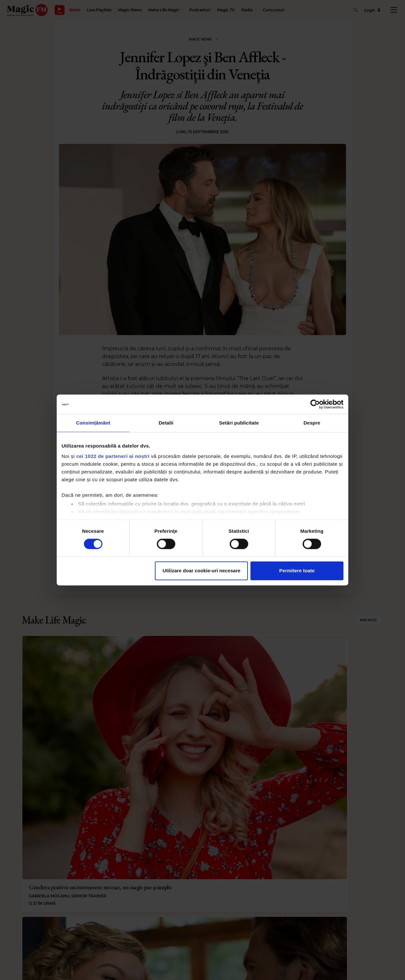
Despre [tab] (312, 423)
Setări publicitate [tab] (239, 423)
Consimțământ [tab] (93, 423)
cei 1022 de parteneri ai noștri (113, 456)
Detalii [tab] (166, 423)
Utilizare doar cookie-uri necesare (202, 571)
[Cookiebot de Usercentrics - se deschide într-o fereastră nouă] (315, 404)
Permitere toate (297, 571)
